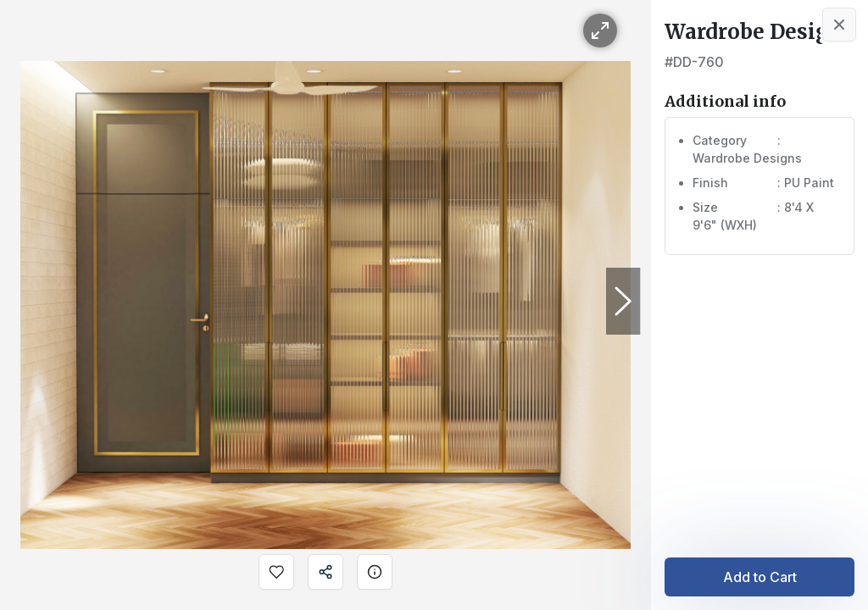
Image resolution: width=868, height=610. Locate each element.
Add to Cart (760, 577)
